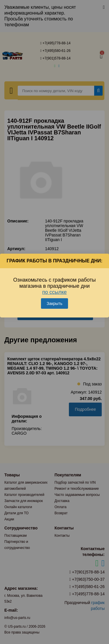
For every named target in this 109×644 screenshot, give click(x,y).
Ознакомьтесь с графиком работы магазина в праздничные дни (54, 286)
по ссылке (54, 292)
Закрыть (55, 303)
